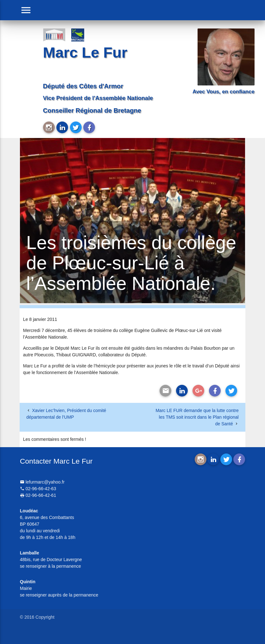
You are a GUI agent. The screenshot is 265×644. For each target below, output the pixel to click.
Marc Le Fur (85, 52)
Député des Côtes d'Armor (83, 86)
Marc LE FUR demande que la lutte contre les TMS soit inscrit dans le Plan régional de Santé (197, 417)
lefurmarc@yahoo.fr (42, 482)
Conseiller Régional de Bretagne (92, 110)
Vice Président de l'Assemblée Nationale (98, 98)
